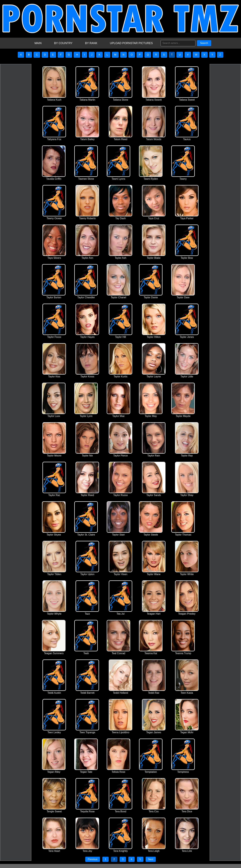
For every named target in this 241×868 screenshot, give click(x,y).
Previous (93, 859)
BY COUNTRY (63, 43)
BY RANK (91, 43)
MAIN (38, 43)
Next (151, 859)
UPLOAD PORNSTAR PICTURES (131, 43)
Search (204, 43)
